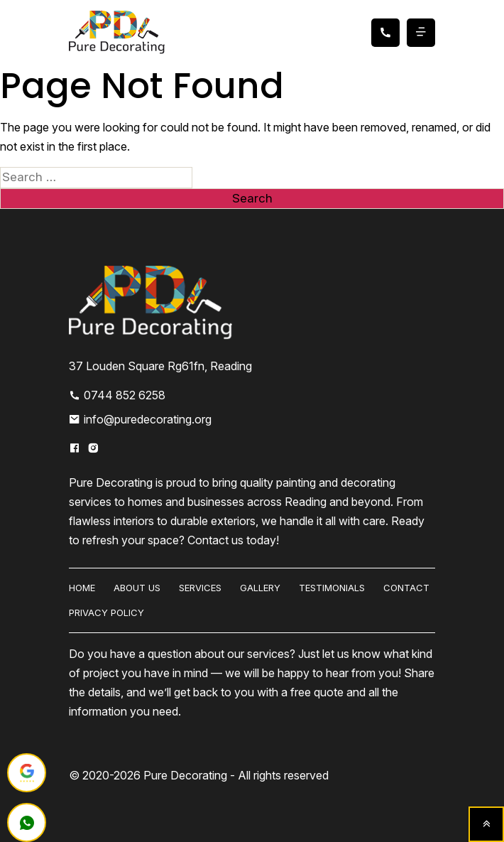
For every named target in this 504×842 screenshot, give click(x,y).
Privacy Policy (106, 612)
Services (200, 588)
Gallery (260, 588)
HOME (82, 588)
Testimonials (332, 588)
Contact (406, 588)
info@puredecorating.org (140, 419)
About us (137, 588)
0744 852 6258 (117, 395)
